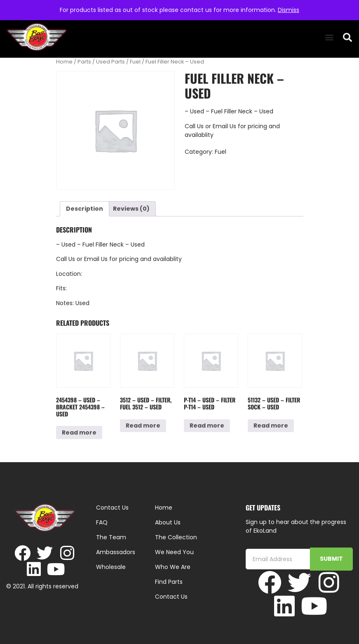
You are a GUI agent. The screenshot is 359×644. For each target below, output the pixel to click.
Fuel (135, 62)
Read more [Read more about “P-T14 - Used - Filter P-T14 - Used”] (207, 425)
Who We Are (173, 567)
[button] (329, 37)
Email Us (225, 126)
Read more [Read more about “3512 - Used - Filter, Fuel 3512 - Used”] (143, 425)
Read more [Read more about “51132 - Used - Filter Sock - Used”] (271, 425)
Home (64, 62)
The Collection (176, 537)
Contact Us (171, 597)
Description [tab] (84, 209)
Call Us (194, 126)
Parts (84, 62)
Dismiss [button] (289, 10)
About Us (168, 522)
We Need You (174, 552)
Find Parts (169, 582)
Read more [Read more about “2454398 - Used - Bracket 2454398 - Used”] (79, 432)
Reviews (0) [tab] (131, 209)
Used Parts (110, 62)
